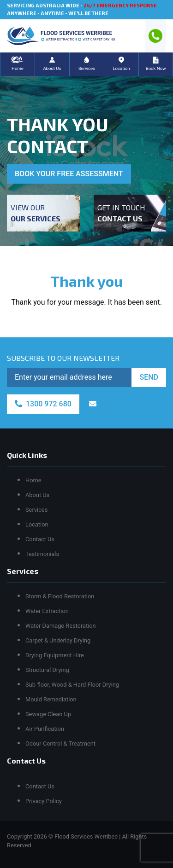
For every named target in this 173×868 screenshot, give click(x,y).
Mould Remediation (51, 699)
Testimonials (42, 554)
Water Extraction (47, 611)
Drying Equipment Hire (55, 655)
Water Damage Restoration (61, 626)
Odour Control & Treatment (60, 744)
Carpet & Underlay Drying (58, 640)
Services (36, 510)
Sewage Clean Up (48, 714)
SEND (149, 377)
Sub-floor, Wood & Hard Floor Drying (72, 685)
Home (33, 480)
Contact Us (40, 539)
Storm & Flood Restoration (60, 596)
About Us (37, 495)
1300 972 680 (43, 404)
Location (37, 524)
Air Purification (45, 729)
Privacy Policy (44, 801)
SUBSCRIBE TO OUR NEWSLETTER (63, 358)
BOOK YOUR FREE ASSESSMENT (69, 174)
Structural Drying (47, 670)
